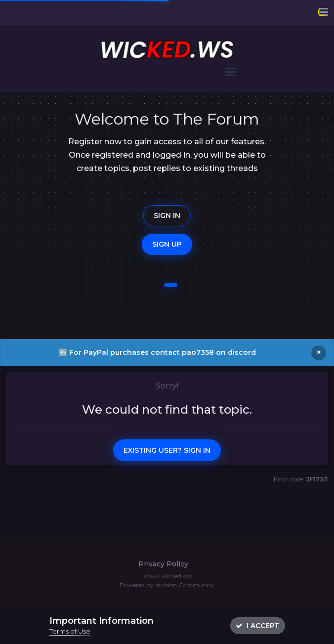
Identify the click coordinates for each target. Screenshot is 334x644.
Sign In (167, 215)
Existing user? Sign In (167, 450)
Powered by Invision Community (167, 585)
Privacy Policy (163, 564)
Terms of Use (70, 631)
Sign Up (167, 244)
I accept (257, 626)
